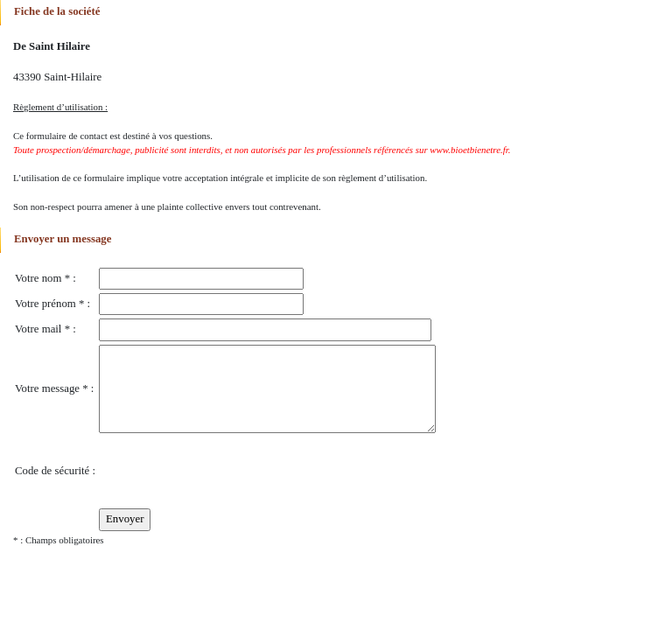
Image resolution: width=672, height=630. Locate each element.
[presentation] (232, 471)
